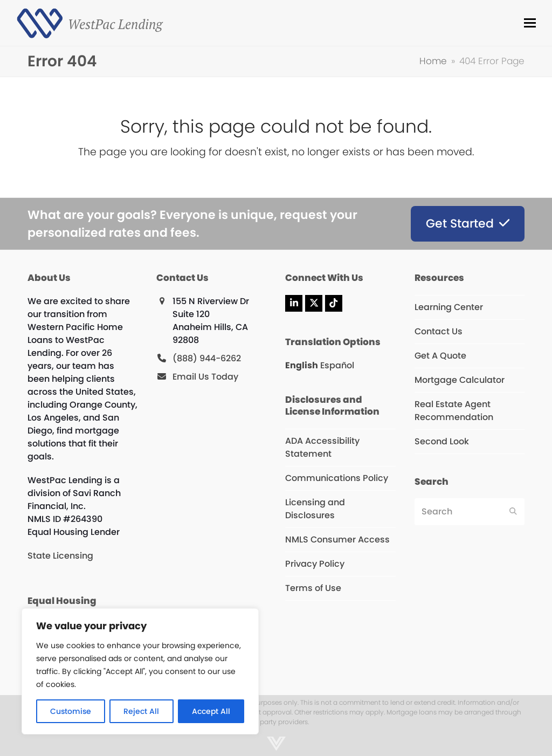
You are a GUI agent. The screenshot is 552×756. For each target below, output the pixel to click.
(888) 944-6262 (207, 358)
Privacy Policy (315, 564)
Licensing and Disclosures (315, 509)
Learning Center (449, 307)
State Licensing (60, 556)
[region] (140, 671)
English (302, 365)
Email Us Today (205, 377)
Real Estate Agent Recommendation (454, 411)
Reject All (141, 711)
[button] (530, 23)
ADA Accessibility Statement (322, 447)
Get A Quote (440, 356)
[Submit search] (513, 512)
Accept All (211, 711)
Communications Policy (337, 478)
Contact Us (439, 331)
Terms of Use (313, 588)
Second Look (442, 441)
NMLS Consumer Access (337, 539)
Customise (71, 711)
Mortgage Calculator (460, 380)
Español (337, 365)
